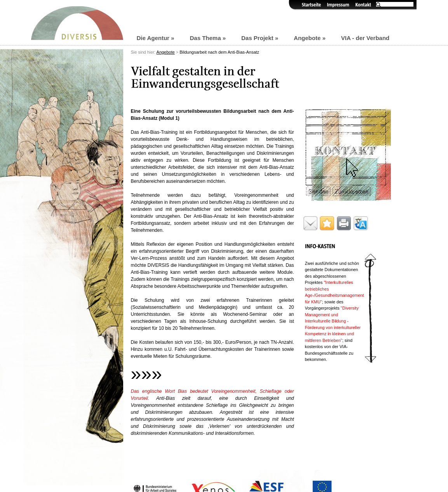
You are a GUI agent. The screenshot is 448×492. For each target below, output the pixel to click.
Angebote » (310, 38)
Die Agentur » (156, 38)
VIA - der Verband (365, 38)
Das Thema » (208, 38)
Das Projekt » (260, 38)
